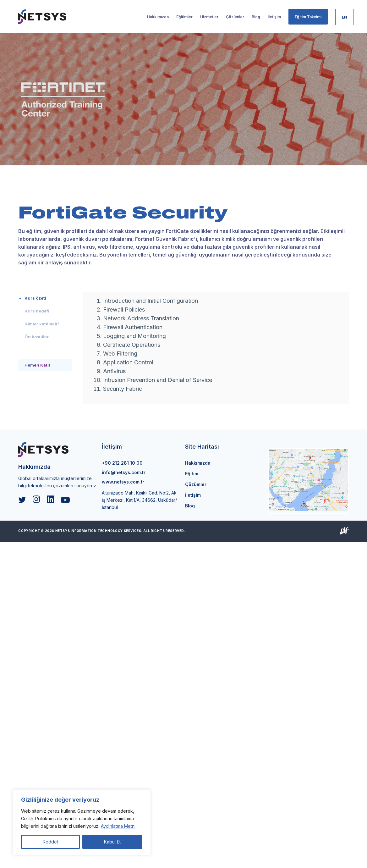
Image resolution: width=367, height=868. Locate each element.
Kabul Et (112, 842)
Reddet (50, 842)
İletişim (193, 495)
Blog (190, 506)
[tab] (45, 298)
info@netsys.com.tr (124, 472)
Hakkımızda (198, 463)
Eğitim (192, 474)
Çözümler (196, 484)
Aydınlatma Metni (118, 826)
